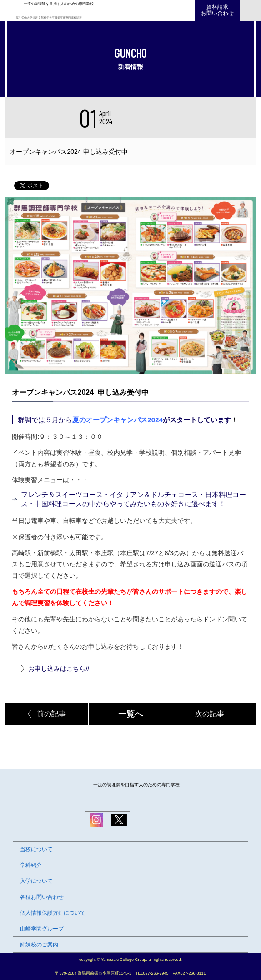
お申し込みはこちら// (59, 669)
